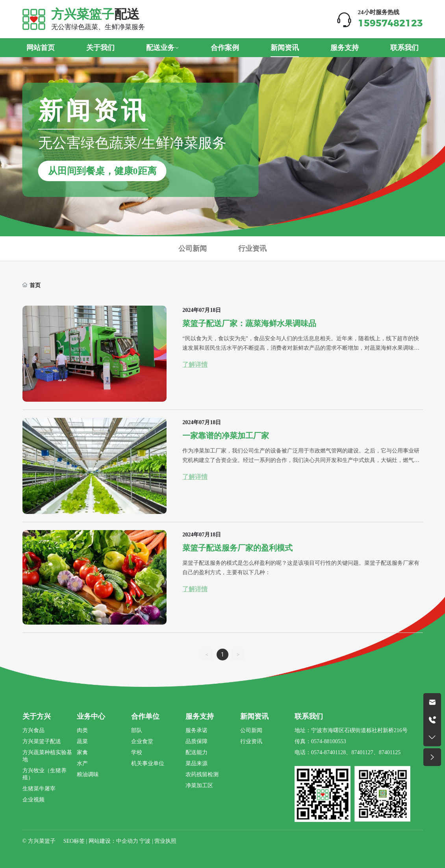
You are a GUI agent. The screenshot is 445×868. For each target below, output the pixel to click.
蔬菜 (82, 741)
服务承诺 (197, 730)
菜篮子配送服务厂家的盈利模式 (237, 548)
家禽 (82, 752)
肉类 (82, 730)
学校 (137, 752)
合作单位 (145, 716)
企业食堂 (142, 741)
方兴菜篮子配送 (42, 741)
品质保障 (197, 741)
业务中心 (91, 716)
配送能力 (197, 752)
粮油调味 (88, 774)
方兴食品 (33, 730)
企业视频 (33, 800)
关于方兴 (37, 716)
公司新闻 (193, 248)
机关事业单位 (148, 763)
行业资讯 (252, 248)
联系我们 (309, 716)
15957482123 (390, 23)
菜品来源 (197, 763)
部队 (137, 730)
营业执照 (165, 841)
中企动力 (127, 841)
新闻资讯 (254, 716)
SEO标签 (74, 841)
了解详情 (195, 364)
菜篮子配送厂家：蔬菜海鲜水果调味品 (249, 323)
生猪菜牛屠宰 (39, 789)
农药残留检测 (202, 774)
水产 (82, 763)
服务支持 (200, 716)
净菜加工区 (199, 785)
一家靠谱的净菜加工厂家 (226, 436)
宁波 (145, 841)
